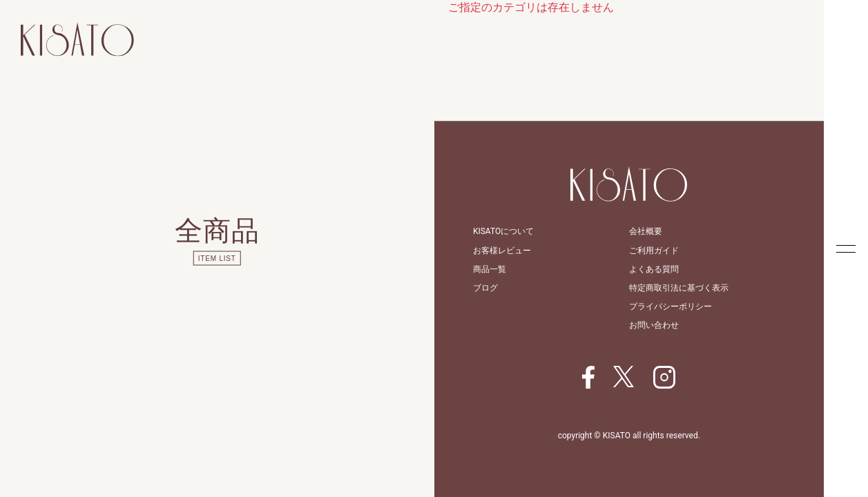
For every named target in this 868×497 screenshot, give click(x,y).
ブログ (485, 288)
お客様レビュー (502, 251)
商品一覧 (490, 269)
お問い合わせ (654, 325)
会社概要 (646, 231)
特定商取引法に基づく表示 (679, 288)
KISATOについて (503, 231)
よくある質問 (654, 269)
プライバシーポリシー (671, 306)
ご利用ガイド (654, 251)
